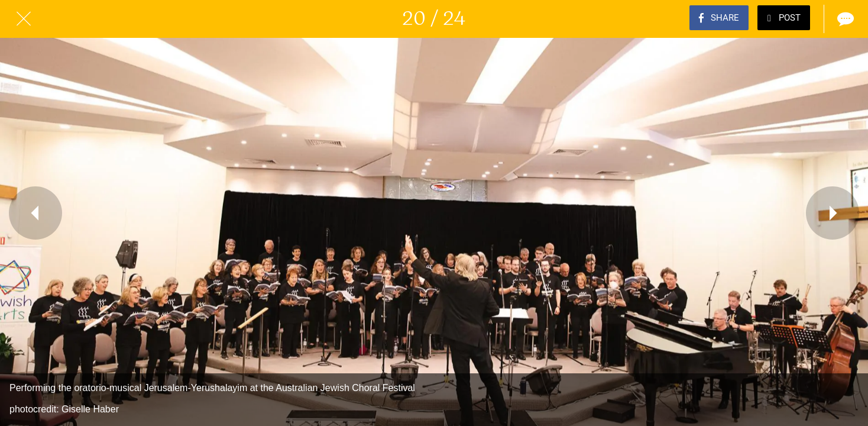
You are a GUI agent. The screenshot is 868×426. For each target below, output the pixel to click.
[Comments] (844, 19)
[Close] (24, 19)
